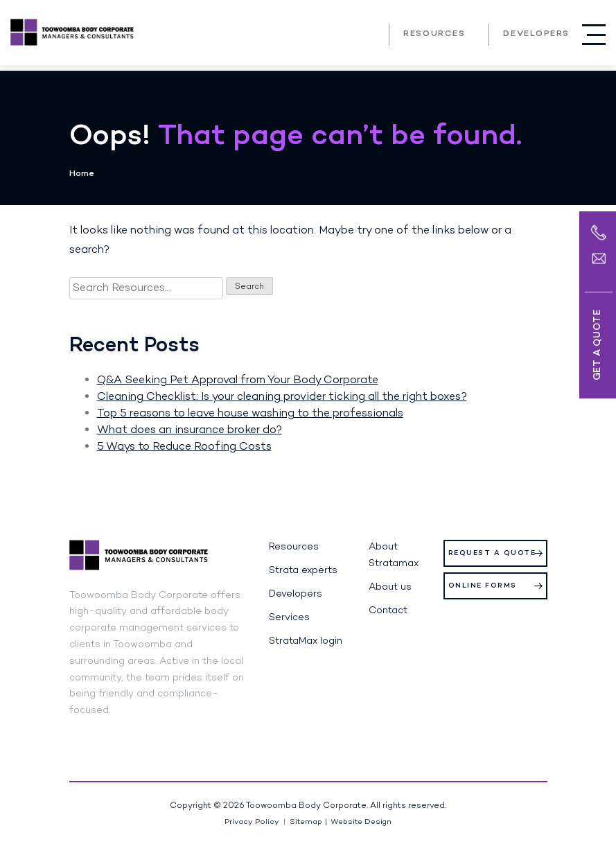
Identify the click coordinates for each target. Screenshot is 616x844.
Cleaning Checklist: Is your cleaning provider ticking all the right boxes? (282, 397)
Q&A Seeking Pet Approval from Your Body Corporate (238, 380)
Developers (536, 34)
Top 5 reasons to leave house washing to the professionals (250, 414)
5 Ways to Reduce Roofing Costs (184, 447)
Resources (434, 34)
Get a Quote (597, 345)
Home (82, 174)
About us (390, 587)
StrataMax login (306, 641)
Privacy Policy (252, 822)
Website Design (361, 822)
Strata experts (303, 571)
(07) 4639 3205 (369, 34)
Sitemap (306, 822)
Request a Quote (492, 553)
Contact (388, 611)
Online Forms (483, 586)
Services (289, 618)
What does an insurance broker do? (190, 430)
